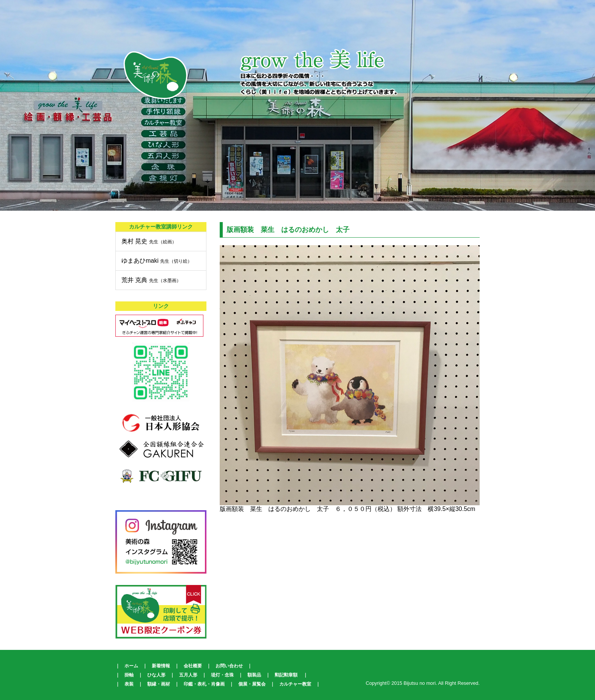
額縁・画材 (159, 684)
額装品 (254, 675)
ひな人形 (156, 675)
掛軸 (129, 675)
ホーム (131, 666)
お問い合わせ (229, 666)
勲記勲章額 (286, 675)
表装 (129, 684)
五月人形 (188, 675)
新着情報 (161, 666)
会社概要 (193, 666)
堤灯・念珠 (222, 675)
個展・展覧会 (252, 684)
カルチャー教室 (295, 684)
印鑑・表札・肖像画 (204, 684)
